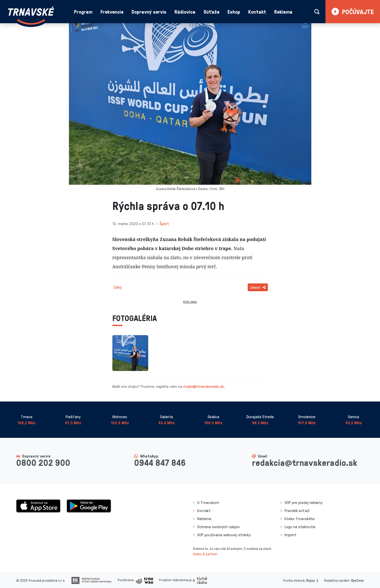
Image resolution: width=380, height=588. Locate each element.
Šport (164, 224)
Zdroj (118, 287)
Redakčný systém (337, 580)
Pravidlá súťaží (297, 511)
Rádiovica (185, 12)
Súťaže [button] (211, 12)
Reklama (283, 12)
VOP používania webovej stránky (224, 535)
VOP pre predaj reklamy (303, 502)
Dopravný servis (149, 12)
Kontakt (257, 12)
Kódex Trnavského (300, 519)
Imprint (290, 535)
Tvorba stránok (294, 580)
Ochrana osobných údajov (219, 527)
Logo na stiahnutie (300, 527)
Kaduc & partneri (205, 554)
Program (83, 12)
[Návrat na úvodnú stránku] (31, 16)
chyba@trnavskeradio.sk (204, 386)
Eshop (234, 12)
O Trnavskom (208, 502)
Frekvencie (112, 12)
